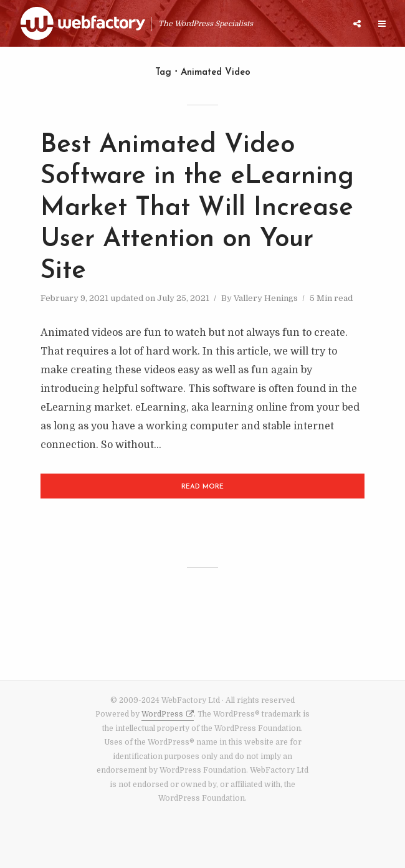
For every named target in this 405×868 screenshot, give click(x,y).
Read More (202, 487)
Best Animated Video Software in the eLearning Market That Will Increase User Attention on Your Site (197, 208)
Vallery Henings (266, 298)
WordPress (162, 714)
